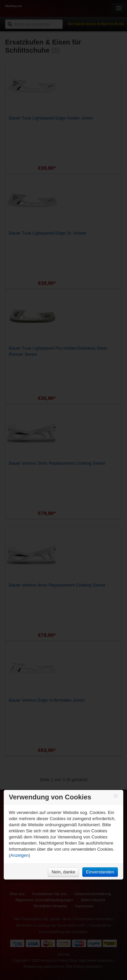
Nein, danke (63, 872)
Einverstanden (100, 872)
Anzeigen (19, 855)
